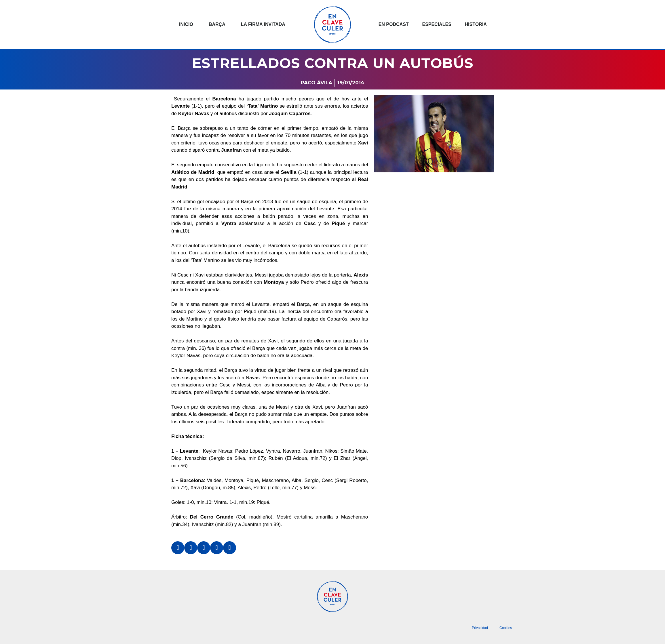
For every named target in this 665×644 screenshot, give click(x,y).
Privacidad (480, 628)
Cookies (506, 628)
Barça (217, 24)
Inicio (186, 24)
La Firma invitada (263, 24)
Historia (476, 24)
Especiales (437, 24)
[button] (178, 548)
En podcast (394, 24)
